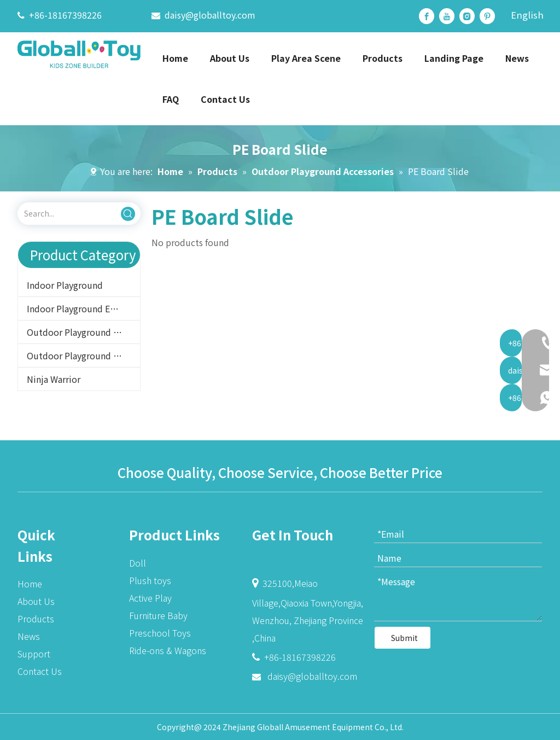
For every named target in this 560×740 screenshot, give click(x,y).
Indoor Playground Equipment (83, 308)
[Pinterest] (487, 16)
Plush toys (150, 580)
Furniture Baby (158, 615)
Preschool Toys (160, 633)
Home (30, 584)
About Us (36, 601)
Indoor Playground (65, 285)
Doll (138, 563)
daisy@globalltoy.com (210, 15)
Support (34, 654)
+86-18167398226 (65, 15)
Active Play (150, 598)
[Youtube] (447, 16)
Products (36, 619)
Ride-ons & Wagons (168, 650)
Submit (404, 638)
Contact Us (40, 671)
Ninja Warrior (54, 379)
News (29, 636)
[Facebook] (427, 16)
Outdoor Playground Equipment (83, 332)
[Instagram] (467, 16)
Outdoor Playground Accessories (83, 356)
